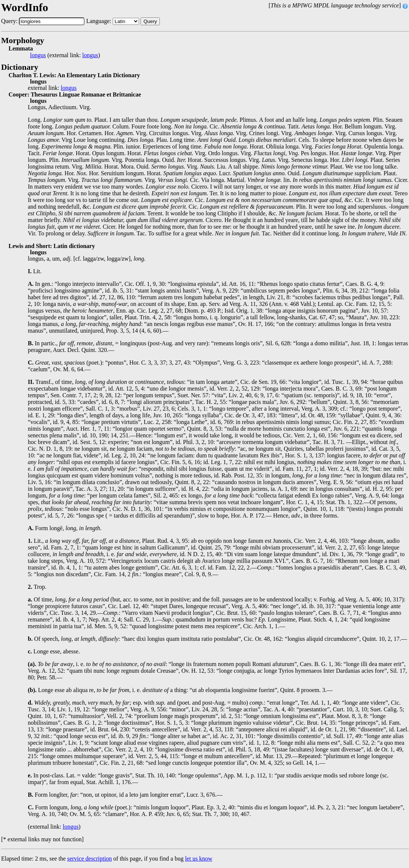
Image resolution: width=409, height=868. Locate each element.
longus (38, 55)
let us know (199, 859)
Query (150, 21)
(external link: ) (65, 55)
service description (89, 859)
